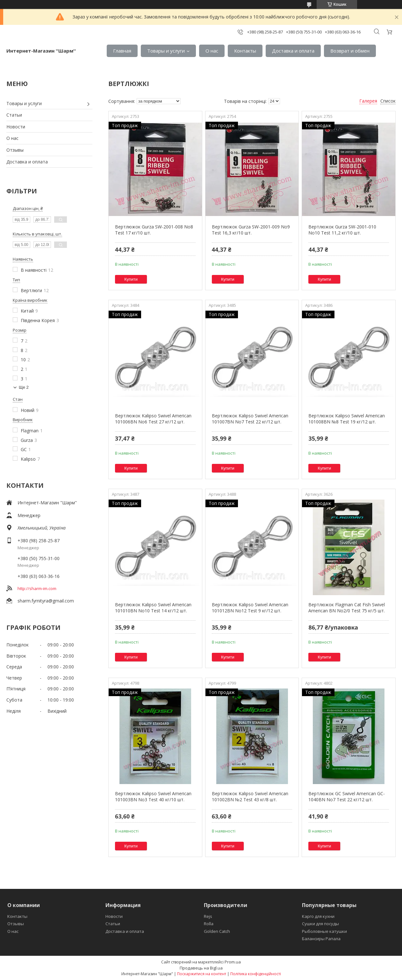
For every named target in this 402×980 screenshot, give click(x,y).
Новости (16, 127)
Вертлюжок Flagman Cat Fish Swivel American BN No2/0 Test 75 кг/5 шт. (347, 608)
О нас (212, 51)
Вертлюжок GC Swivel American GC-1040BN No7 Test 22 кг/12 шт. (347, 797)
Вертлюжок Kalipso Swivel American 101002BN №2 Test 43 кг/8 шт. (250, 797)
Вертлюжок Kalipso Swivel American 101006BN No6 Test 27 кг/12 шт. (153, 419)
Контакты (245, 51)
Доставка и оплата (293, 51)
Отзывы (15, 150)
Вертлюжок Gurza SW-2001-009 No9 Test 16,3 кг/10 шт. (251, 230)
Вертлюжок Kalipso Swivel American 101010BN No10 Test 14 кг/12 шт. (153, 608)
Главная (122, 51)
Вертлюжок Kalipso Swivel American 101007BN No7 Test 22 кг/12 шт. (250, 419)
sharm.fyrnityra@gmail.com (46, 601)
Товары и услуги (166, 51)
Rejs (208, 916)
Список (388, 101)
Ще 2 (24, 387)
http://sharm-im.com (37, 588)
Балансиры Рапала (321, 939)
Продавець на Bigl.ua (201, 968)
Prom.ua (233, 962)
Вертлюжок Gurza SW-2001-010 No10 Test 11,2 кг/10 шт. (342, 230)
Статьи (14, 115)
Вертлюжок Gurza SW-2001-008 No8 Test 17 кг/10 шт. (154, 230)
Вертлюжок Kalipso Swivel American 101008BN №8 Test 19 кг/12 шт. (347, 419)
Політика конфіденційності (256, 974)
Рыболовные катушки (324, 931)
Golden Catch (217, 931)
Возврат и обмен (350, 51)
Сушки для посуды (320, 924)
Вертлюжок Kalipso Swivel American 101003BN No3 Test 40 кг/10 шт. (153, 797)
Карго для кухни (318, 916)
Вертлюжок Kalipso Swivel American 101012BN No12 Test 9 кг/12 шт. (250, 608)
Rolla (209, 924)
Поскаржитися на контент (202, 974)
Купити (131, 279)
